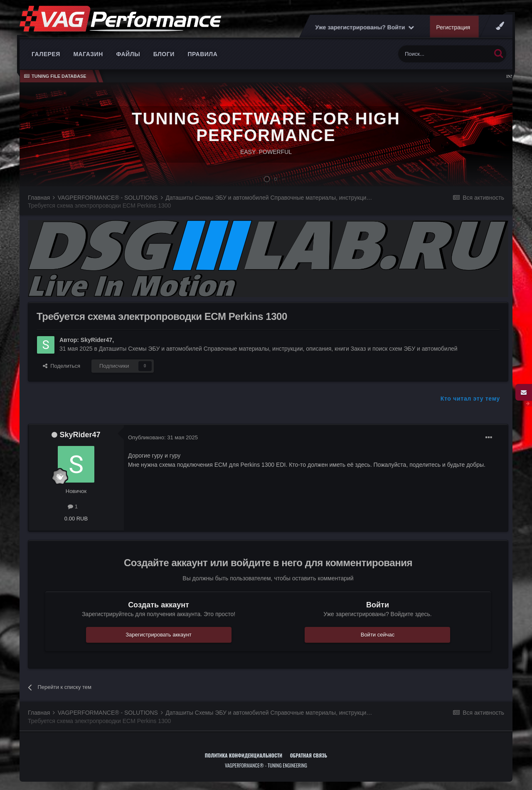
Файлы (128, 54)
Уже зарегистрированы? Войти (365, 27)
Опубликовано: (163, 437)
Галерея (46, 54)
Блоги (164, 54)
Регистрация (453, 27)
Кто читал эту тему (470, 399)
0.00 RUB (76, 519)
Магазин (88, 54)
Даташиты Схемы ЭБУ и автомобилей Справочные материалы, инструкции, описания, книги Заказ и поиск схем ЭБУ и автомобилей (278, 349)
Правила (202, 54)
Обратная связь (309, 755)
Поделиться (62, 366)
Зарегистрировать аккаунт (159, 635)
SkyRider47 (96, 340)
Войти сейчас (378, 635)
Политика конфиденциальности (244, 755)
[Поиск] (445, 54)
